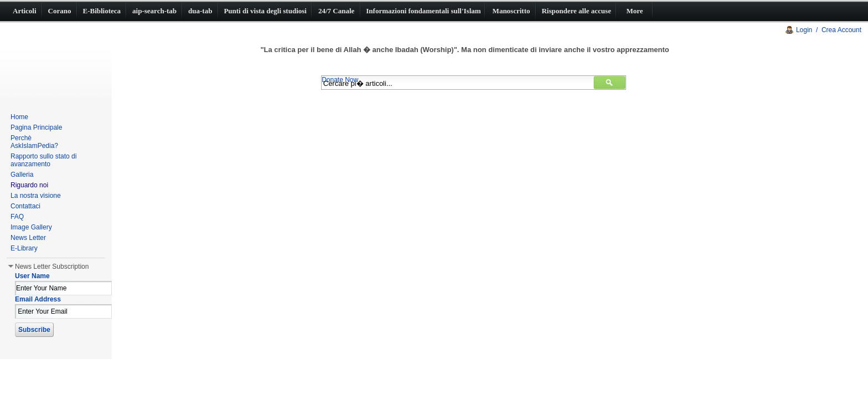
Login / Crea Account (829, 30)
